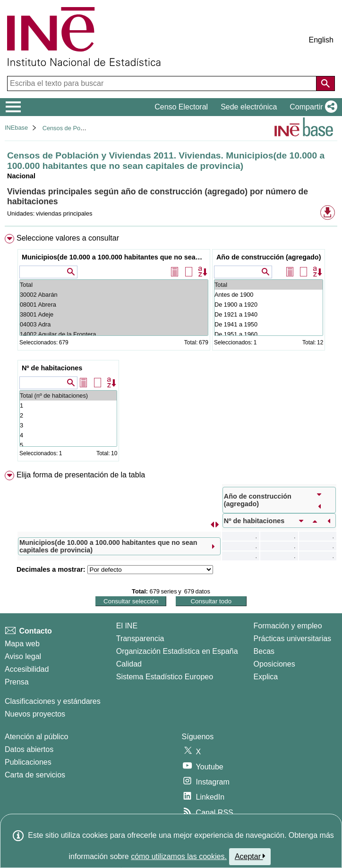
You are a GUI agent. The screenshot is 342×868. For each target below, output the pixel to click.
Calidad (129, 664)
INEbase (16, 128)
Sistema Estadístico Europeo (165, 677)
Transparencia (140, 638)
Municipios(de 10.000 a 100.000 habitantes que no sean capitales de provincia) (115, 257)
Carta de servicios (35, 775)
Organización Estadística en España (177, 651)
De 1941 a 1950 (269, 324)
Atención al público (36, 737)
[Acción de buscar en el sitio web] (325, 83)
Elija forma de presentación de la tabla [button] (81, 475)
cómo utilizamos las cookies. (179, 856)
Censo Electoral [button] (181, 107)
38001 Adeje (114, 314)
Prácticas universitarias (293, 638)
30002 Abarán (114, 295)
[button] (312, 107)
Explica (266, 677)
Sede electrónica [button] (249, 107)
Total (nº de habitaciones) (68, 396)
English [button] (321, 40)
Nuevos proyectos (35, 714)
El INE (127, 626)
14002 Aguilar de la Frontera (114, 334)
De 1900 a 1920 (269, 305)
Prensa (17, 682)
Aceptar (250, 856)
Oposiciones (274, 664)
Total (114, 285)
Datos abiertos (29, 749)
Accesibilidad (27, 669)
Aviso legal (23, 656)
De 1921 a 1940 (269, 314)
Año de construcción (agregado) (269, 257)
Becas (264, 651)
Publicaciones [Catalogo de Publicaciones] (28, 762)
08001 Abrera (114, 305)
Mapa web (22, 644)
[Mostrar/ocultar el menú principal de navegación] (13, 107)
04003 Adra (114, 324)
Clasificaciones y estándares (53, 701)
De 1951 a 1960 (269, 334)
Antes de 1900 (269, 295)
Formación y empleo (288, 626)
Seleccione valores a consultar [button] (68, 238)
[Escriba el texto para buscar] (163, 83)
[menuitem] (171, 350)
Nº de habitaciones (52, 368)
